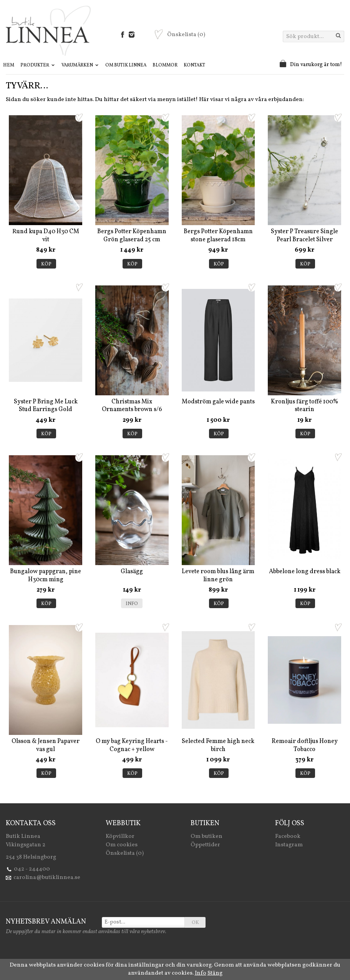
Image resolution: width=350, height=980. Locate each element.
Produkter (38, 65)
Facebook (288, 837)
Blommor (165, 65)
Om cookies (122, 845)
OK (195, 923)
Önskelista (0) (125, 853)
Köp (46, 264)
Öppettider (205, 845)
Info (132, 604)
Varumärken (80, 65)
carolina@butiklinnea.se (47, 878)
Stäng (215, 973)
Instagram (289, 845)
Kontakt (194, 65)
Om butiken (207, 837)
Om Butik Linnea (126, 65)
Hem (9, 65)
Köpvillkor (120, 837)
